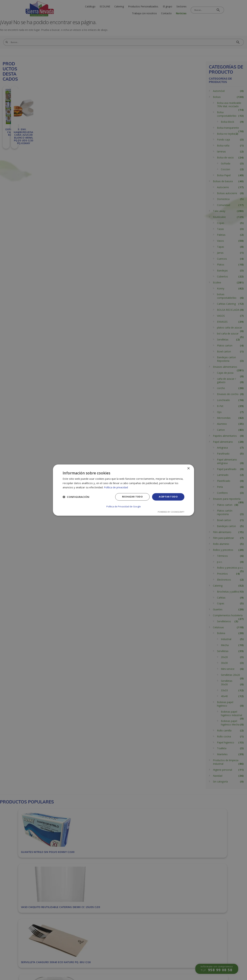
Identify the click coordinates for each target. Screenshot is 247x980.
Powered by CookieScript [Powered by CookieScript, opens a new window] (171, 512)
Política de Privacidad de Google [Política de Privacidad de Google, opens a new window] (123, 506)
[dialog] (123, 490)
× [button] (188, 469)
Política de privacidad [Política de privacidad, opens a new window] (117, 488)
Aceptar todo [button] (167, 497)
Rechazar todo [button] (130, 497)
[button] (76, 497)
